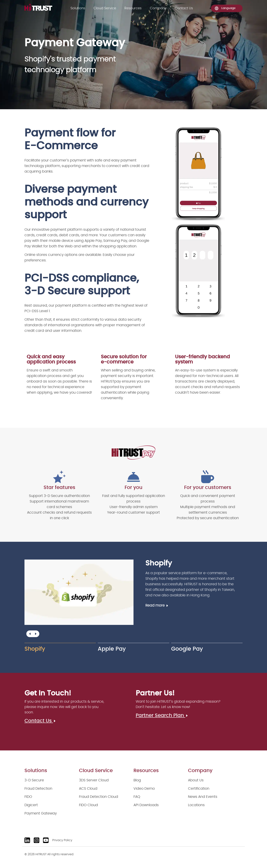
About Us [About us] (196, 780)
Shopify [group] (35, 649)
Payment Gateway (41, 813)
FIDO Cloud (88, 805)
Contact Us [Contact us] (184, 8)
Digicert (31, 805)
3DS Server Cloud (94, 780)
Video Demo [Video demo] (144, 789)
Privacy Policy (62, 840)
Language (225, 8)
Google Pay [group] (187, 649)
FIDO (28, 797)
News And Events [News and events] (203, 797)
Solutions (78, 8)
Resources (133, 8)
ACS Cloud (88, 789)
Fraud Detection (38, 789)
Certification (199, 789)
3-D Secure (34, 780)
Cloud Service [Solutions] (105, 8)
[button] (36, 634)
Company (158, 8)
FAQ (137, 797)
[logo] (38, 7)
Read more (157, 606)
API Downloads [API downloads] (146, 805)
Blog (137, 780)
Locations (196, 805)
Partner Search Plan (162, 716)
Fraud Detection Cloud (99, 797)
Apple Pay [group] (112, 649)
